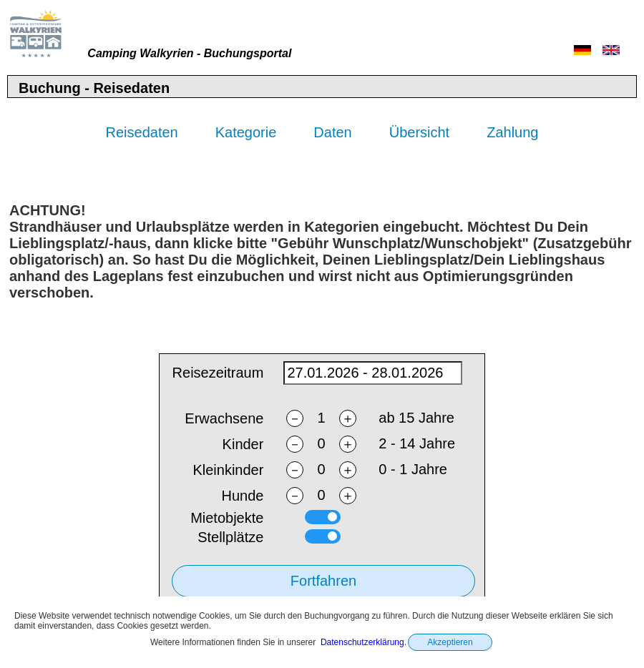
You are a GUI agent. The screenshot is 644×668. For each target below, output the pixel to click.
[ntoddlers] (321, 470)
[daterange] (373, 374)
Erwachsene (224, 419)
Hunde (242, 496)
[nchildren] (321, 444)
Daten (332, 132)
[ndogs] (321, 496)
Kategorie (246, 132)
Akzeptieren (450, 642)
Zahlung (512, 132)
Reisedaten (142, 132)
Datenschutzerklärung (362, 642)
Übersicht (419, 132)
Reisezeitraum (218, 373)
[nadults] (321, 419)
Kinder (243, 445)
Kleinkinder (228, 471)
